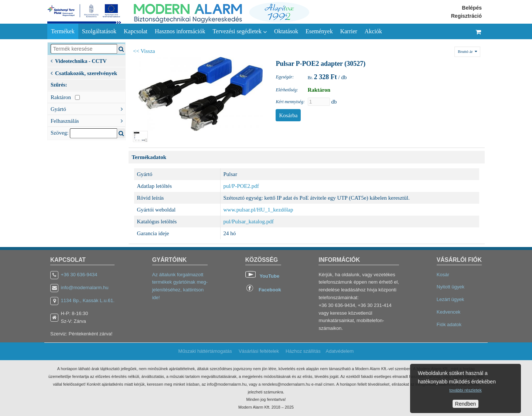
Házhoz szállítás (303, 351)
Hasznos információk (180, 31)
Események (319, 31)
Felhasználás (88, 120)
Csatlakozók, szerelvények (84, 72)
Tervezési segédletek (240, 31)
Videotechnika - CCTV (79, 60)
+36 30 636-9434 (79, 275)
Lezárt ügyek (450, 299)
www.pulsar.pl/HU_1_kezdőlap (258, 210)
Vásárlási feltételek (259, 351)
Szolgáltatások (99, 31)
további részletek (465, 390)
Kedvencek (449, 312)
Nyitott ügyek (451, 287)
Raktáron (65, 97)
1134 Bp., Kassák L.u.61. (88, 300)
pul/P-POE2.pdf (241, 186)
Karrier (349, 31)
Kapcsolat (136, 31)
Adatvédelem (340, 351)
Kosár (443, 275)
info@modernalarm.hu (85, 288)
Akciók (373, 31)
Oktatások (286, 31)
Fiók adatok (449, 324)
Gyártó (88, 108)
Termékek (63, 31)
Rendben (466, 404)
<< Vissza (144, 51)
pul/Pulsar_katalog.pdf (249, 221)
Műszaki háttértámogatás (205, 351)
